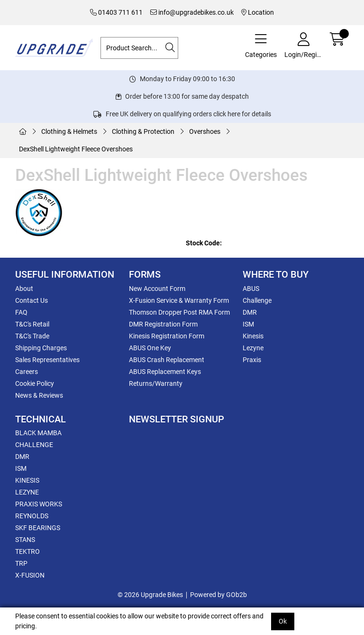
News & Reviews (39, 395)
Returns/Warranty (156, 383)
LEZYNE (27, 492)
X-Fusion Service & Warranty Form (179, 300)
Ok (283, 621)
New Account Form (157, 289)
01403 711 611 (116, 12)
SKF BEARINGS (38, 528)
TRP (21, 563)
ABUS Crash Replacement (167, 360)
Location (258, 12)
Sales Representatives (47, 360)
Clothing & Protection (143, 131)
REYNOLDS (32, 516)
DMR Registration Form (163, 324)
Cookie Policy (35, 383)
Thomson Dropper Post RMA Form (179, 312)
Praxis (252, 360)
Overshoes (205, 131)
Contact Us (32, 300)
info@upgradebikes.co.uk (192, 12)
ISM (248, 324)
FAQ (21, 312)
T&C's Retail (32, 324)
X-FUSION (30, 575)
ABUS (251, 289)
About (24, 289)
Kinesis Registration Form (167, 336)
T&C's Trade (32, 336)
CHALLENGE (34, 445)
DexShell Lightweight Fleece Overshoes (76, 149)
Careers (27, 372)
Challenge (257, 300)
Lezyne (253, 348)
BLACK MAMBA (38, 433)
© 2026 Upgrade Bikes (150, 595)
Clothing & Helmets (69, 131)
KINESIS (27, 480)
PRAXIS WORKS (39, 504)
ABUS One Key (150, 348)
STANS (25, 540)
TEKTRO (27, 551)
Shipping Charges (41, 348)
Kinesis (253, 336)
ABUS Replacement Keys (165, 372)
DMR (250, 312)
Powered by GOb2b (218, 595)
